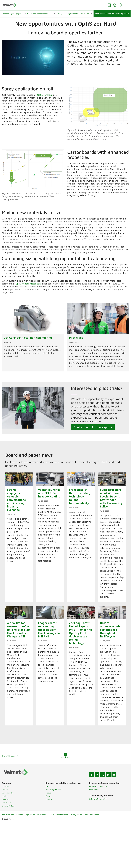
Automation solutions (98, 786)
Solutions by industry (98, 799)
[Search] (121, 5)
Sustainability (7, 793)
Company (6, 786)
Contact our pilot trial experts (93, 427)
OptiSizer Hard (45, 95)
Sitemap (19, 815)
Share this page (10, 756)
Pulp (47, 786)
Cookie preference (91, 815)
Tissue (48, 793)
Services (49, 799)
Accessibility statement (58, 815)
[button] (13, 14)
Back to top (65, 756)
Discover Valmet (8, 806)
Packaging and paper (54, 790)
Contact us (6, 803)
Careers (5, 790)
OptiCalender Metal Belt (28, 284)
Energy (48, 796)
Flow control (94, 790)
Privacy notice (76, 815)
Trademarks (42, 815)
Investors (6, 799)
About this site (8, 815)
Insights (5, 796)
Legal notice (30, 815)
